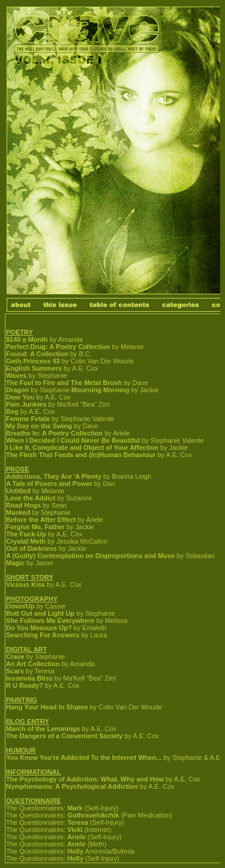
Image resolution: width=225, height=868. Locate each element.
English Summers (34, 368)
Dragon (18, 390)
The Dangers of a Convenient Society (64, 736)
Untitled (18, 491)
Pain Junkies (26, 404)
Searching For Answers (43, 635)
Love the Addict (31, 498)
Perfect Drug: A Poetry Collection (58, 347)
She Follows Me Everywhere (50, 621)
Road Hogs (23, 505)
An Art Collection (33, 664)
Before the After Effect (41, 520)
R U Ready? (25, 685)
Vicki (75, 830)
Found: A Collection (37, 354)
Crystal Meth (26, 541)
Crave (15, 657)
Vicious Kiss (25, 584)
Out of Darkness (31, 548)
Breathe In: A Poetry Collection (54, 433)
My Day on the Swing (39, 426)
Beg (12, 411)
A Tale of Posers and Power (49, 484)
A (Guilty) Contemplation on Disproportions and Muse (90, 556)
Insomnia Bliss (29, 678)
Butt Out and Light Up (40, 613)
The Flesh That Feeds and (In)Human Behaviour (81, 455)
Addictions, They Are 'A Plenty (54, 476)
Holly (75, 851)
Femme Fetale (28, 419)
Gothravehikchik (93, 815)
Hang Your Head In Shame (47, 707)
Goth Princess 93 (33, 361)
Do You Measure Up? (39, 628)
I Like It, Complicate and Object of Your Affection (82, 448)
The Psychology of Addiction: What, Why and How (85, 779)
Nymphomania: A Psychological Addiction (72, 786)
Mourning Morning (100, 390)
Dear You (20, 397)
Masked (18, 512)
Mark (75, 808)
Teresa (78, 822)
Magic (15, 563)
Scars (15, 671)
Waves (16, 375)
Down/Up (20, 606)
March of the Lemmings (43, 729)
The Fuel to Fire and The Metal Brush (64, 383)
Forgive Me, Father (35, 527)
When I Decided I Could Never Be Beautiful (73, 440)
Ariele (76, 837)
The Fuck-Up (26, 534)
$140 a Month (27, 339)
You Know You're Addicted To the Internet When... (84, 757)
